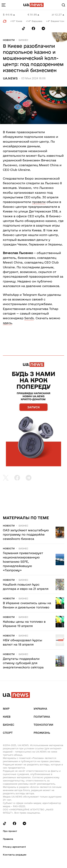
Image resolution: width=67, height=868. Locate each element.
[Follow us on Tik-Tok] (23, 28)
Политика (42, 717)
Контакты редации (15, 855)
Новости (9, 40)
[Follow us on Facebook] (33, 28)
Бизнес (23, 40)
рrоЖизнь (42, 733)
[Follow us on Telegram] (43, 28)
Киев (7, 717)
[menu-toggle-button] (4, 5)
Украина (40, 709)
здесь (7, 323)
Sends (29, 318)
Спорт (8, 733)
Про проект (10, 831)
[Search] (63, 5)
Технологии (43, 725)
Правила (8, 839)
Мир (6, 709)
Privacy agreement (14, 847)
